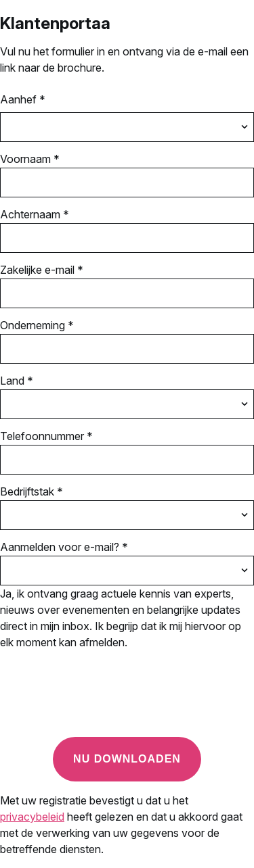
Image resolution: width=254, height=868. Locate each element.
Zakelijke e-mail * (42, 270)
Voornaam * (30, 159)
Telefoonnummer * (46, 436)
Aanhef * (23, 99)
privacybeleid (32, 817)
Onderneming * (37, 325)
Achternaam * (35, 214)
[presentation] (103, 700)
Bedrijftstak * (31, 491)
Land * (17, 381)
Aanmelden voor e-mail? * (64, 547)
